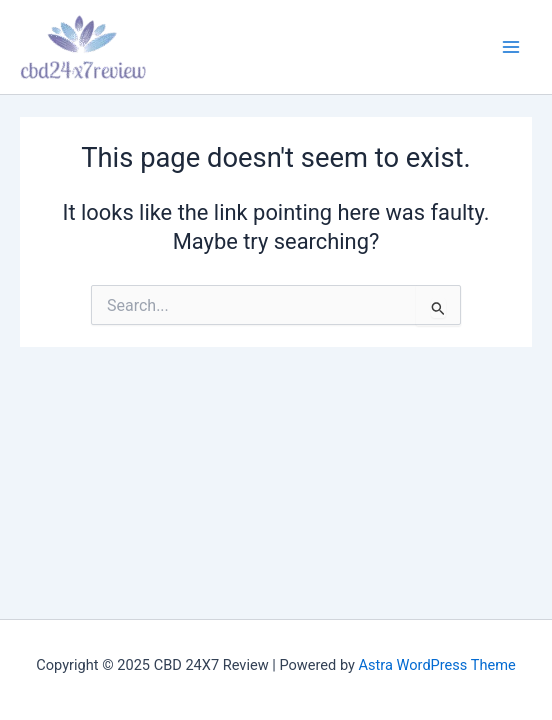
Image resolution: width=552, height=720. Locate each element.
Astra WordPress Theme (437, 665)
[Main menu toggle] (511, 47)
